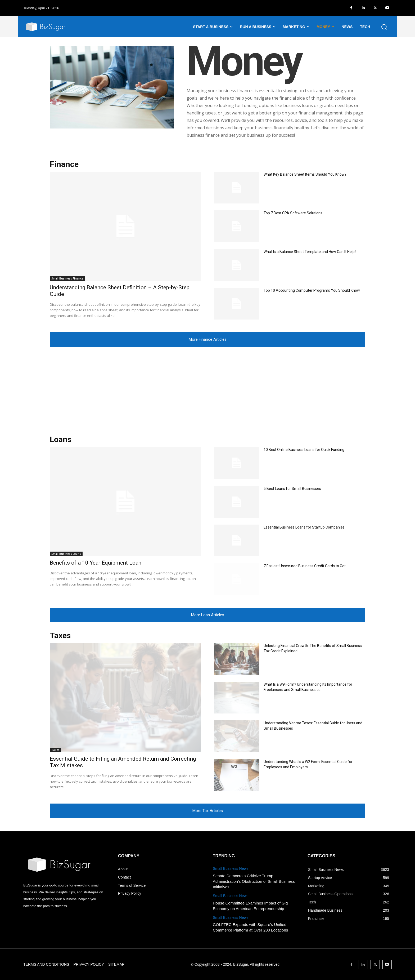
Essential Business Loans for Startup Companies (304, 527)
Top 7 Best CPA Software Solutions (293, 213)
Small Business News (231, 868)
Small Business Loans (66, 554)
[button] (384, 27)
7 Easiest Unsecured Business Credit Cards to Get (305, 566)
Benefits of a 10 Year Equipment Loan (96, 563)
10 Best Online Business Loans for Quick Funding (304, 450)
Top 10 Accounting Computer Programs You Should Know (312, 290)
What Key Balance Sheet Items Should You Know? (305, 174)
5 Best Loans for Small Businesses (292, 489)
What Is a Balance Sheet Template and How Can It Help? (310, 252)
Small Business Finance (67, 278)
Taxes (55, 750)
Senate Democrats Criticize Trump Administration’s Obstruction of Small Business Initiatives (254, 881)
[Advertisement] (207, 387)
